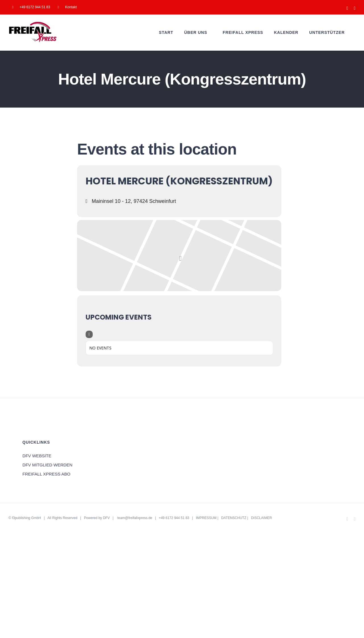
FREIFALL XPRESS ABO (46, 474)
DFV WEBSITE (37, 456)
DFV (106, 518)
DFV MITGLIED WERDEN (47, 465)
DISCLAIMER (261, 518)
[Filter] (89, 334)
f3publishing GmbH (26, 518)
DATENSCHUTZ (234, 518)
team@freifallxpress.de (135, 518)
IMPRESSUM (206, 518)
